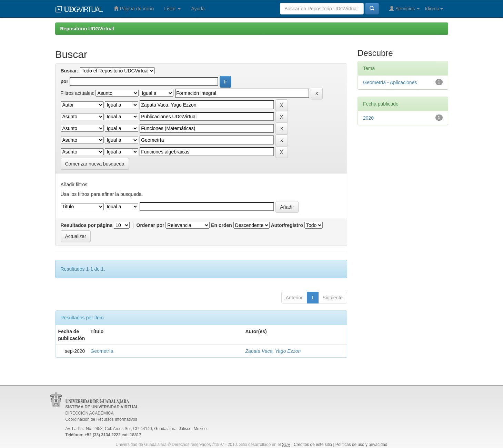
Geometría (102, 351)
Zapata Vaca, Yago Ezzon (273, 351)
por (65, 81)
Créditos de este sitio (313, 445)
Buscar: (70, 71)
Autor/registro (287, 225)
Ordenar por (150, 225)
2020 (368, 118)
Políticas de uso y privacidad (361, 445)
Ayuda (198, 9)
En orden (222, 225)
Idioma (434, 9)
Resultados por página (87, 225)
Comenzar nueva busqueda (95, 164)
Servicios (405, 8)
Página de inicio (134, 8)
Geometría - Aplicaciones (390, 82)
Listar (172, 9)
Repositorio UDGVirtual (87, 29)
